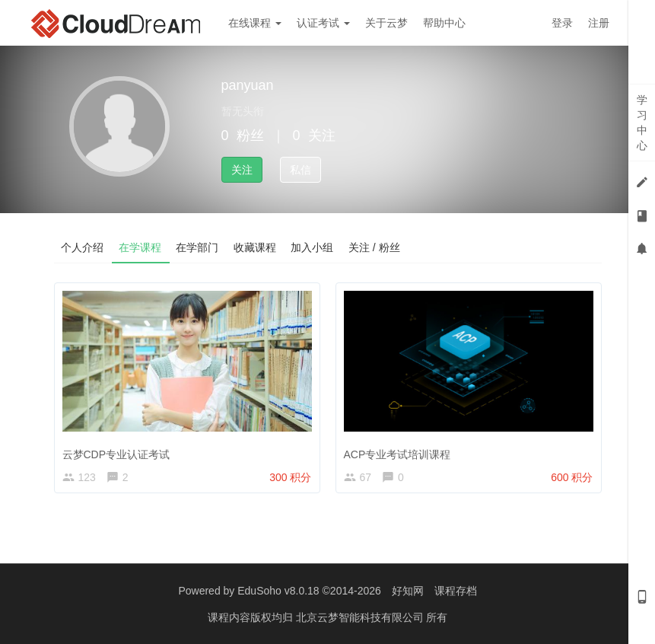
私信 (300, 170)
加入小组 (314, 247)
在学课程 (141, 247)
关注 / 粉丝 (377, 247)
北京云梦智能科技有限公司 (361, 617)
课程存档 (456, 591)
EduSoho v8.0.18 (278, 591)
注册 (599, 23)
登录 (562, 23)
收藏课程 (256, 247)
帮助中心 (444, 23)
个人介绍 (83, 247)
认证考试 (323, 23)
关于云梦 (386, 23)
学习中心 (642, 123)
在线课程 (255, 23)
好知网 (408, 591)
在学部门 (199, 247)
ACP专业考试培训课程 (397, 454)
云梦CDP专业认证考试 (116, 454)
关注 (242, 170)
